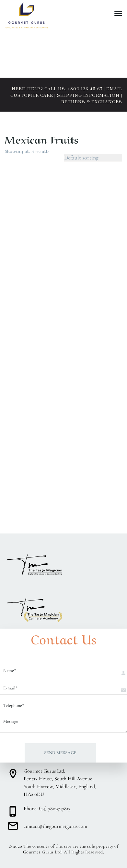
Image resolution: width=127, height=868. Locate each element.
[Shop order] (93, 158)
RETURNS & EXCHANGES (92, 102)
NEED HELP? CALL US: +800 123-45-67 (57, 89)
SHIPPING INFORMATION (88, 95)
